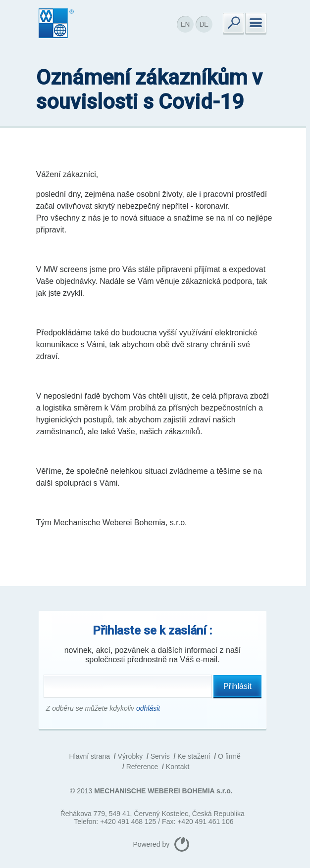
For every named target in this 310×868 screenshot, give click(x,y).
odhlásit (148, 708)
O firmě (229, 756)
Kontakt (178, 767)
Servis (160, 756)
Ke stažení (194, 756)
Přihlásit (237, 686)
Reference (142, 767)
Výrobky (130, 756)
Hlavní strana (90, 756)
